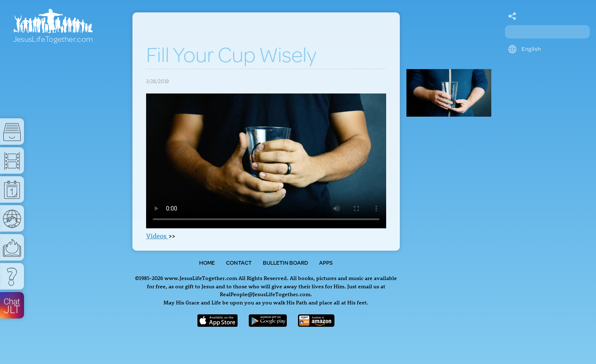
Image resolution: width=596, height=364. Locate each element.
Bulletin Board (285, 263)
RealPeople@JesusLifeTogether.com (265, 294)
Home (207, 263)
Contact (239, 263)
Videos (157, 236)
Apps (326, 263)
